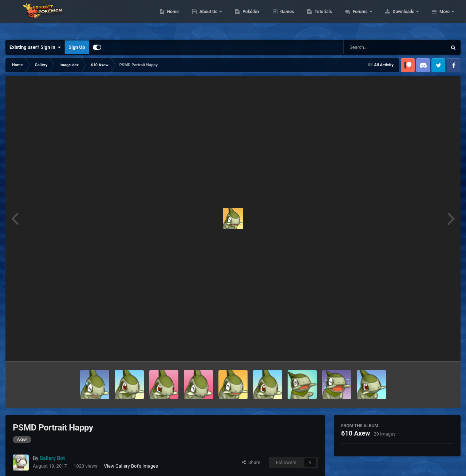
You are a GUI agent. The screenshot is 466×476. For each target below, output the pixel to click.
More (445, 18)
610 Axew (356, 433)
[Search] (377, 47)
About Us (255, 18)
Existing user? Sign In (35, 47)
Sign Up (77, 47)
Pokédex (297, 18)
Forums (407, 18)
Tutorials (370, 18)
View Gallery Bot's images (131, 466)
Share (251, 462)
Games (333, 18)
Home (219, 18)
